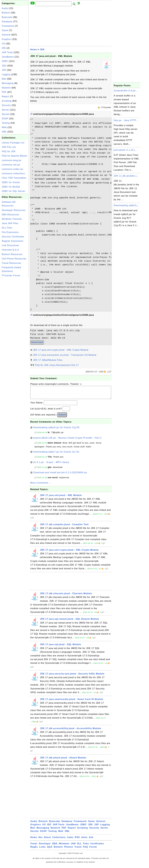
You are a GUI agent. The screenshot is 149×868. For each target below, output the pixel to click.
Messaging (8, 83)
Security (6, 105)
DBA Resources (10, 215)
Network (6, 88)
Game (5, 30)
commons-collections (13, 173)
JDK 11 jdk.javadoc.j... (126, 176)
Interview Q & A (10, 250)
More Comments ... (41, 486)
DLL (79, 846)
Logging (6, 74)
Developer (45, 846)
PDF (4, 92)
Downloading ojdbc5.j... (127, 205)
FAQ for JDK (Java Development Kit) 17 (57, 365)
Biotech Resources (12, 254)
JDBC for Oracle (11, 182)
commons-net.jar (11, 165)
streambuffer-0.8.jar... (126, 91)
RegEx (34, 850)
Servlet (6, 114)
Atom (84, 840)
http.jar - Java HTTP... (126, 120)
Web (4, 127)
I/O (3, 44)
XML (4, 132)
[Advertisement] (15, 319)
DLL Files (7, 228)
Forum (93, 850)
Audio (5, 8)
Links (42, 850)
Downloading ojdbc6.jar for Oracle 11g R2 (57, 430)
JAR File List (9, 147)
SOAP (5, 119)
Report (5, 96)
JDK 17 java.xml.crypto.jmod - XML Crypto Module (61, 350)
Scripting (7, 101)
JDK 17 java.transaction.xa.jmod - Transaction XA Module (65, 355)
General (6, 35)
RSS (77, 840)
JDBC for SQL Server (14, 191)
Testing (6, 123)
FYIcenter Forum (11, 276)
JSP (4, 70)
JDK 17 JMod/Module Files (48, 360)
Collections (59, 840)
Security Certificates (13, 237)
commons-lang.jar (12, 160)
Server (5, 110)
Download (37, 342)
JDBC (5, 61)
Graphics (7, 39)
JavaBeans (8, 57)
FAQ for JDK (9, 151)
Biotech (6, 13)
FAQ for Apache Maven (14, 156)
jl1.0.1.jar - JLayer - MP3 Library (51, 465)
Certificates (97, 846)
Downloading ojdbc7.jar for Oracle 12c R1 (56, 455)
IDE (4, 48)
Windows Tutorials (12, 219)
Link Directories (10, 245)
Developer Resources (14, 210)
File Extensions (10, 232)
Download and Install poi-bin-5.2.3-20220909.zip (60, 475)
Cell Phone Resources (14, 259)
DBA (55, 846)
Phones (69, 850)
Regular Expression (13, 241)
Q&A (50, 850)
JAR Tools (7, 52)
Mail (4, 79)
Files (86, 846)
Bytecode (7, 17)
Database (7, 22)
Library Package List (13, 143)
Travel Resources (11, 263)
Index (70, 840)
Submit (62, 417)
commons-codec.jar (13, 169)
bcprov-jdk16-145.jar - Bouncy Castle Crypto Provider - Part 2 (68, 441)
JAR (73, 846)
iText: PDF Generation (14, 178)
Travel (78, 850)
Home (34, 50)
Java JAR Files (10, 223)
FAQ (86, 850)
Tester (34, 846)
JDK (4, 66)
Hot (40, 840)
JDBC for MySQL (11, 187)
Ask (91, 840)
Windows (64, 846)
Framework (8, 26)
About (47, 840)
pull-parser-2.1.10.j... (125, 150)
